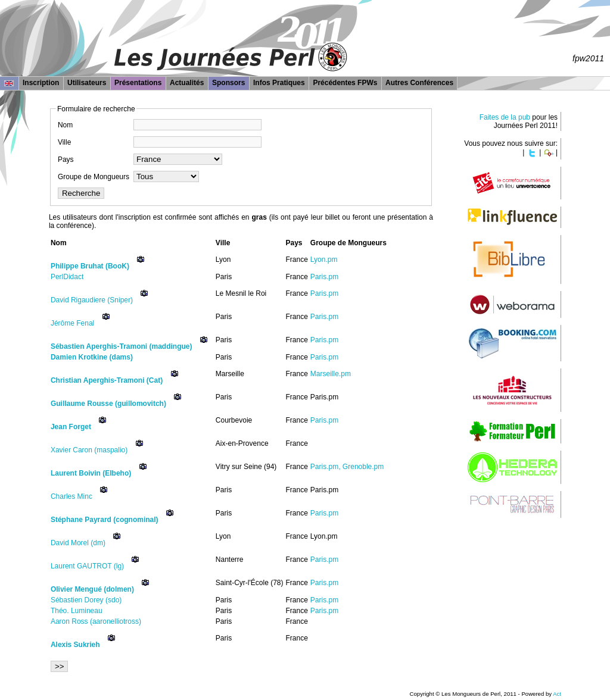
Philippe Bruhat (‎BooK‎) (90, 266)
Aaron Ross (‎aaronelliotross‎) (96, 621)
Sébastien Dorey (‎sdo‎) (86, 600)
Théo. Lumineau (77, 611)
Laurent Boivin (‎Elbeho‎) (91, 473)
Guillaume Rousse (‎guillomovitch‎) (108, 404)
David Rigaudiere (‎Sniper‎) (92, 300)
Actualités (187, 83)
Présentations (138, 83)
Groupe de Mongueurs (94, 177)
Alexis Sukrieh (75, 645)
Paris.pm (324, 277)
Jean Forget (71, 427)
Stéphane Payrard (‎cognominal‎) (105, 520)
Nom (65, 125)
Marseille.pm (331, 374)
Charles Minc (71, 496)
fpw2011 (588, 58)
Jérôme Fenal (72, 323)
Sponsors (228, 83)
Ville (64, 142)
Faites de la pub (505, 117)
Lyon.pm (324, 260)
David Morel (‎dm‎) (78, 543)
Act (557, 694)
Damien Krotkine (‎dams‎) (92, 357)
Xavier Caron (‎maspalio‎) (89, 450)
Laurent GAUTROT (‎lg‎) (87, 566)
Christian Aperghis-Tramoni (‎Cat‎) (107, 380)
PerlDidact (67, 277)
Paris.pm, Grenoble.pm (347, 467)
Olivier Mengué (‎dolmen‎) (92, 589)
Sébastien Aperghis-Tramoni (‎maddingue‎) (122, 346)
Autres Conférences (419, 83)
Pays (66, 160)
